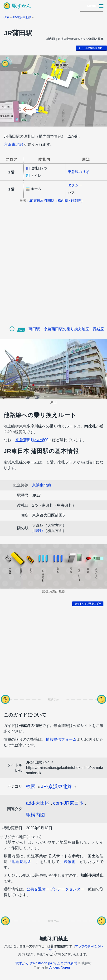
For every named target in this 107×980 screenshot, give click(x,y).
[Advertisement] (53, 268)
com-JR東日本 (68, 803)
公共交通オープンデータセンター (55, 889)
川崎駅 (38, 531)
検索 (6, 17)
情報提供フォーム (61, 739)
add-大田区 (38, 803)
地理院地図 (22, 862)
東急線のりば (78, 172)
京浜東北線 (14, 144)
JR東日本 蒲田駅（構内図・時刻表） (57, 201)
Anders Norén (60, 967)
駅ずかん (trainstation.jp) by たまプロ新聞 (46, 963)
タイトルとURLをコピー (91, 48)
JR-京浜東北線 (22, 17)
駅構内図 (35, 815)
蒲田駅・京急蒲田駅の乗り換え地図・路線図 (67, 329)
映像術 (70, 862)
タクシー (75, 185)
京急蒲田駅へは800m (34, 440)
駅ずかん (21, 6)
